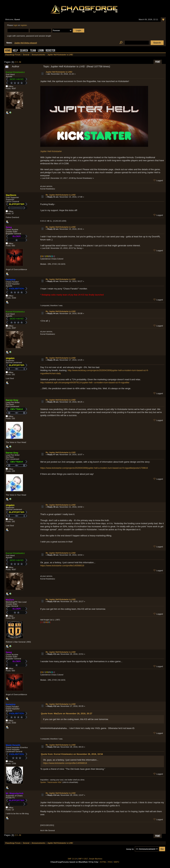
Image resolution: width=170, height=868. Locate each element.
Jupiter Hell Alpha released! (26, 43)
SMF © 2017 (83, 859)
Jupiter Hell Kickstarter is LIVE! (59, 72)
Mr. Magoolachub (15, 793)
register (24, 25)
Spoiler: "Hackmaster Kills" (51, 782)
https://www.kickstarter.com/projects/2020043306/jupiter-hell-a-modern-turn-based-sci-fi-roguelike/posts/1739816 (94, 468)
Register (50, 51)
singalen (10, 358)
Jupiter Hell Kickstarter (51, 151)
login (16, 25)
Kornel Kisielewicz (15, 72)
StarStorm (11, 195)
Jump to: (130, 849)
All (20, 62)
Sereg (9, 227)
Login (41, 51)
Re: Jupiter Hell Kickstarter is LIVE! (61, 195)
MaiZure (10, 600)
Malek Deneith (13, 745)
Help (15, 51)
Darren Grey (12, 400)
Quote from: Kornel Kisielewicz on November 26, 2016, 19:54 (72, 754)
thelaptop (11, 279)
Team (33, 51)
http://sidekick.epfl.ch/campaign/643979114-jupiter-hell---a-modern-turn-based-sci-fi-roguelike (85, 382)
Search (24, 51)
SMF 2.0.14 (72, 859)
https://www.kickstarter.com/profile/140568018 (62, 566)
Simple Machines (96, 859)
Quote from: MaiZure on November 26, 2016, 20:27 (67, 713)
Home (8, 51)
